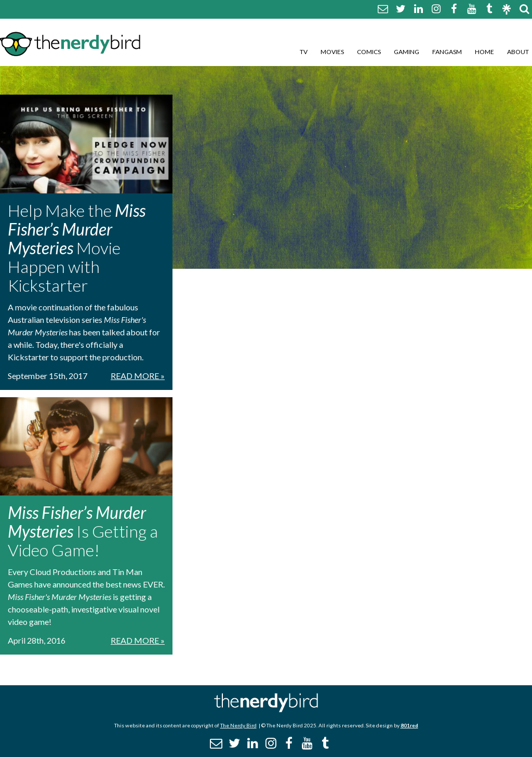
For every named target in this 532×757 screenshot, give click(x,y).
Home (484, 52)
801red (409, 725)
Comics (369, 52)
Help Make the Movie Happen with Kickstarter (77, 248)
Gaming (407, 52)
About (518, 52)
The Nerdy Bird (238, 725)
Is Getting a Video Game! (83, 531)
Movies (332, 52)
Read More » (138, 376)
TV (304, 52)
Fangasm (447, 52)
